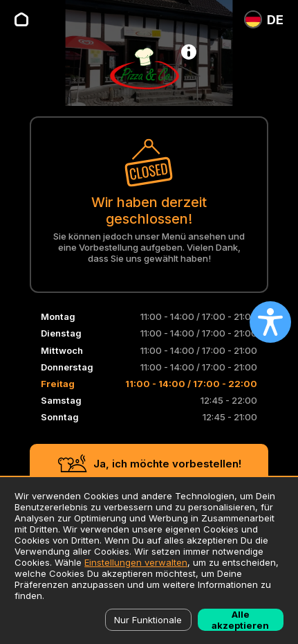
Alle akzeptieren (240, 620)
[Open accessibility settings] (270, 322)
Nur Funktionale (148, 620)
